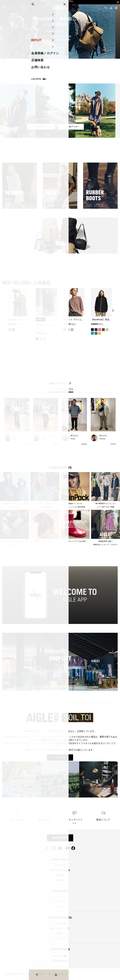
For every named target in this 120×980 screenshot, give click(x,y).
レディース (99, 205)
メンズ (89, 205)
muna (73, 439)
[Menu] (3, 8)
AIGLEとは (60, 865)
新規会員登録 (60, 838)
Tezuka (102, 439)
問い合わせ (60, 938)
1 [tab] (58, 56)
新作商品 (9, 199)
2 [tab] (62, 56)
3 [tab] (64, 135)
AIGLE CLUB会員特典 (60, 870)
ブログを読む (60, 757)
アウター (19, 199)
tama (15, 439)
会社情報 (60, 875)
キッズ (60, 907)
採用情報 (60, 880)
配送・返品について (60, 928)
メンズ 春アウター (75, 127)
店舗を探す (60, 665)
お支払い (60, 933)
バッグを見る (60, 47)
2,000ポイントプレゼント (57, 3)
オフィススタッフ (20, 436)
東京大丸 (74, 436)
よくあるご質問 (60, 923)
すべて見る (10, 205)
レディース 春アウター (45, 127)
